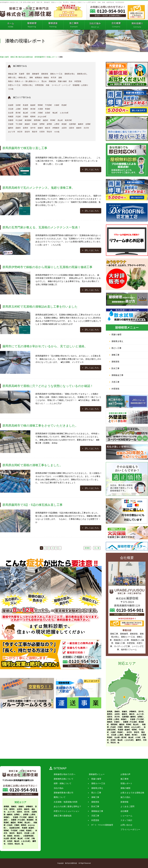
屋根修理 (36, 74)
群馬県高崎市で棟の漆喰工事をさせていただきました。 (40, 426)
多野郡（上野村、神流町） (117, 719)
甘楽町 (35, 124)
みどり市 (12, 132)
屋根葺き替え (70, 74)
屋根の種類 (122, 788)
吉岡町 (88, 124)
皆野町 (42, 124)
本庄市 (20, 132)
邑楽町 (64, 105)
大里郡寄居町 (28, 836)
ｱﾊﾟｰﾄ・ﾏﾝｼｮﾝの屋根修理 (100, 825)
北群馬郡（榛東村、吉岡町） (133, 717)
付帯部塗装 (39, 85)
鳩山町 (55, 113)
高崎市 (18, 128)
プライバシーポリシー (127, 830)
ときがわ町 (64, 113)
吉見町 (48, 113)
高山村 (60, 120)
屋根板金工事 (117, 375)
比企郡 (11, 113)
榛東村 (81, 124)
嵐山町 (26, 113)
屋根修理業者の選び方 (63, 793)
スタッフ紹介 (123, 820)
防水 (71, 81)
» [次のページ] (60, 548)
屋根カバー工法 (56, 74)
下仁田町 (19, 124)
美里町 (26, 109)
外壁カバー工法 (14, 85)
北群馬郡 (72, 124)
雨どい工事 (116, 348)
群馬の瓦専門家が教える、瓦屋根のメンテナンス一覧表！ (42, 227)
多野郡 (49, 124)
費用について (59, 797)
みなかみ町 (42, 117)
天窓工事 (115, 382)
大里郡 (40, 109)
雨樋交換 (52, 81)
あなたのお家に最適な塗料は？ (67, 807)
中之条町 (19, 120)
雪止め (44, 81)
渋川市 (86, 128)
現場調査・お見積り (80, 85)
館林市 (79, 128)
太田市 (64, 128)
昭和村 (33, 117)
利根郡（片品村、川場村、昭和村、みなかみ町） (20, 825)
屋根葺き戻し (82, 74)
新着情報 (121, 802)
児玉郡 (11, 109)
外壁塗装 (78, 81)
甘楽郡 (11, 124)
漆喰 (31, 77)
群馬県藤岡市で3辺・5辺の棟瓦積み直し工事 (32, 505)
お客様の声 (122, 774)
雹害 (28, 74)
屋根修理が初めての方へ (64, 774)
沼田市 (72, 128)
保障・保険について (62, 784)
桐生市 (48, 128)
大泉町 (57, 105)
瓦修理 (22, 74)
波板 (60, 77)
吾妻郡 (11, 120)
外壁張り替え (28, 85)
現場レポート (123, 784)
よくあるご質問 (124, 807)
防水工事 (115, 368)
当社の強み (58, 788)
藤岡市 (11, 128)
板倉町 (33, 105)
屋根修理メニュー (95, 774)
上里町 (18, 109)
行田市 (42, 132)
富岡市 (26, 128)
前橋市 (40, 128)
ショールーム (123, 816)
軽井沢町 (68, 120)
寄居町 (48, 109)
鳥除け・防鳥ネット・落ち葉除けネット (24, 81)
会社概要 (121, 811)
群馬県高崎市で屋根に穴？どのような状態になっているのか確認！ (48, 386)
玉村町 (18, 105)
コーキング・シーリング (61, 85)
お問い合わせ (123, 825)
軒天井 (54, 77)
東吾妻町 (28, 120)
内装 (48, 85)
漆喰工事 (115, 355)
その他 (11, 89)
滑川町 (18, 113)
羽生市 (49, 132)
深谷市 (27, 132)
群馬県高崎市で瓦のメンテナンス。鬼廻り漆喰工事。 (39, 188)
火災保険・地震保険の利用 (65, 802)
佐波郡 (11, 105)
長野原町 (37, 120)
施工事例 (121, 779)
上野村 (57, 124)
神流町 (64, 124)
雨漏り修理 (116, 335)
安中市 (33, 128)
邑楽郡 (26, 105)
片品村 (18, 117)
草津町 (53, 120)
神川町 (33, 109)
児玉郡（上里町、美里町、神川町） (125, 735)
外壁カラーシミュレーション (66, 811)
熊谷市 (35, 132)
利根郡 (11, 117)
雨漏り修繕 (62, 81)
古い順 (97, 548)
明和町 (40, 105)
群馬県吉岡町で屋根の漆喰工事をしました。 (32, 465)
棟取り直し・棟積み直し (18, 77)
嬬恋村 (46, 120)
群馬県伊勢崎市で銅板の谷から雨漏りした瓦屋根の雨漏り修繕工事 (47, 267)
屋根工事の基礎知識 (62, 816)
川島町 (40, 113)
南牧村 (27, 124)
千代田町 (48, 105)
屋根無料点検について (63, 779)
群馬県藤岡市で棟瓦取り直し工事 (25, 148)
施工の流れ (122, 797)
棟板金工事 (12, 74)
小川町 (33, 113)
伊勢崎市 (56, 128)
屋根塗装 (45, 74)
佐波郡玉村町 (15, 828)
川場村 (26, 117)
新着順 (87, 548)
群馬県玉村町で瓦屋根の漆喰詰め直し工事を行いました (40, 307)
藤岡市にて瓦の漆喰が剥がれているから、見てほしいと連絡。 (45, 346)
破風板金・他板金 (42, 77)
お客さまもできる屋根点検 (129, 793)
